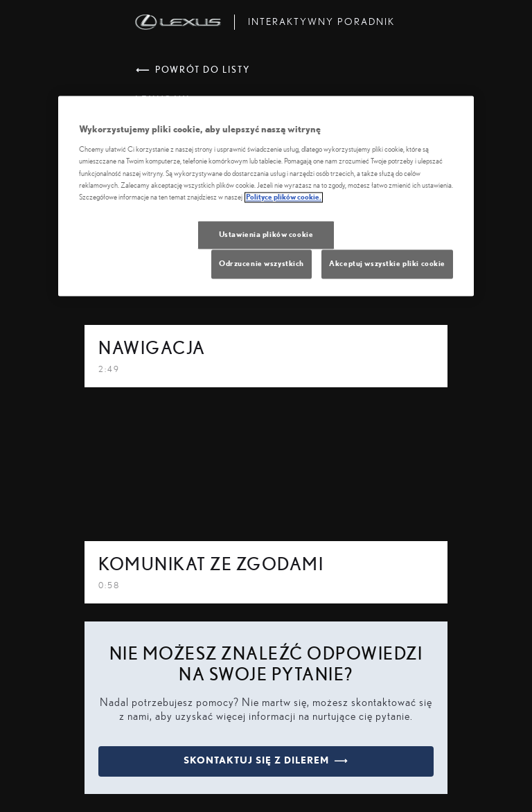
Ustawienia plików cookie (266, 235)
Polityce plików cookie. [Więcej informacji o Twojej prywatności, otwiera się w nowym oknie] (284, 197)
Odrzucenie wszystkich (261, 264)
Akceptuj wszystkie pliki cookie (387, 264)
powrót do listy (193, 70)
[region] (266, 196)
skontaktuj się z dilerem (266, 761)
